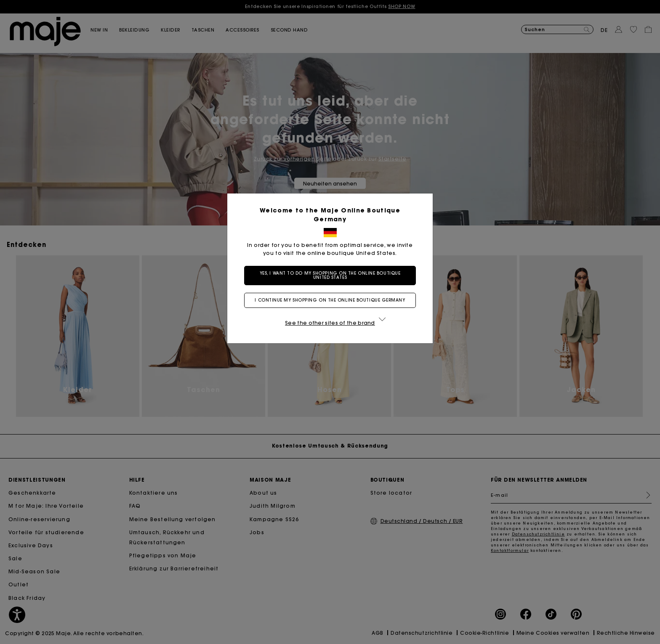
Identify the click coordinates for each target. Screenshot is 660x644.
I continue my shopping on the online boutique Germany (330, 300)
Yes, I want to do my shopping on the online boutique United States (330, 275)
